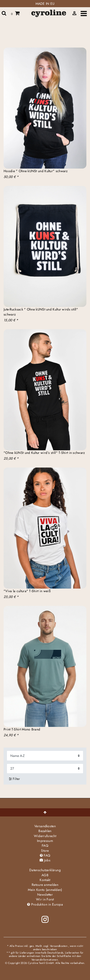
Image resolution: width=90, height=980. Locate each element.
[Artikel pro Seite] (45, 769)
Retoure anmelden (45, 885)
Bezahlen (45, 831)
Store (45, 851)
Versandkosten (45, 826)
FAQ (45, 846)
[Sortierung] (45, 756)
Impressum (45, 841)
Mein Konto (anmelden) (45, 890)
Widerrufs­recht (45, 836)
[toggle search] (4, 13)
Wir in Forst (45, 899)
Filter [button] (15, 779)
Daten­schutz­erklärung (45, 870)
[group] (45, 108)
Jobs (45, 860)
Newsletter (45, 895)
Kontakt (45, 880)
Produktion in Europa (45, 904)
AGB (45, 875)
